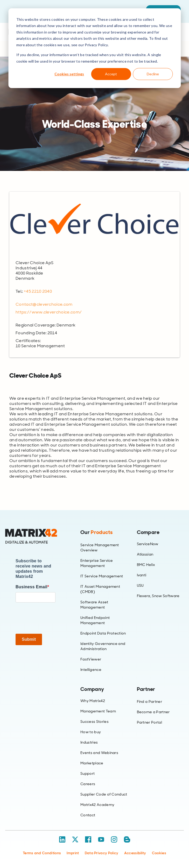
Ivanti (142, 575)
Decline (153, 74)
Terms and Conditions (42, 853)
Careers (88, 784)
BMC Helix (146, 565)
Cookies (159, 853)
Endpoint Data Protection (103, 633)
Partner (146, 689)
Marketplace (92, 763)
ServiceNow (148, 544)
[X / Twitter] (75, 839)
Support (87, 773)
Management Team (98, 711)
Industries (89, 742)
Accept (111, 74)
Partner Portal (149, 722)
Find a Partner (149, 702)
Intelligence (91, 670)
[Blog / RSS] (127, 839)
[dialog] (94, 48)
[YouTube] (101, 839)
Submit (29, 639)
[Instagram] (114, 839)
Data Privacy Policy (102, 853)
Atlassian (145, 554)
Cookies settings (69, 74)
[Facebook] (88, 839)
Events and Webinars (99, 753)
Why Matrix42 (93, 701)
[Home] (36, 536)
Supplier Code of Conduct (104, 794)
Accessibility (135, 853)
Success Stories (94, 722)
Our (96, 532)
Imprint (73, 853)
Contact (88, 815)
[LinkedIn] (62, 839)
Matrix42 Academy (97, 805)
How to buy (91, 732)
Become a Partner (153, 712)
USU (140, 585)
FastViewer (91, 659)
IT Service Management (102, 576)
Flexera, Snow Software (158, 596)
